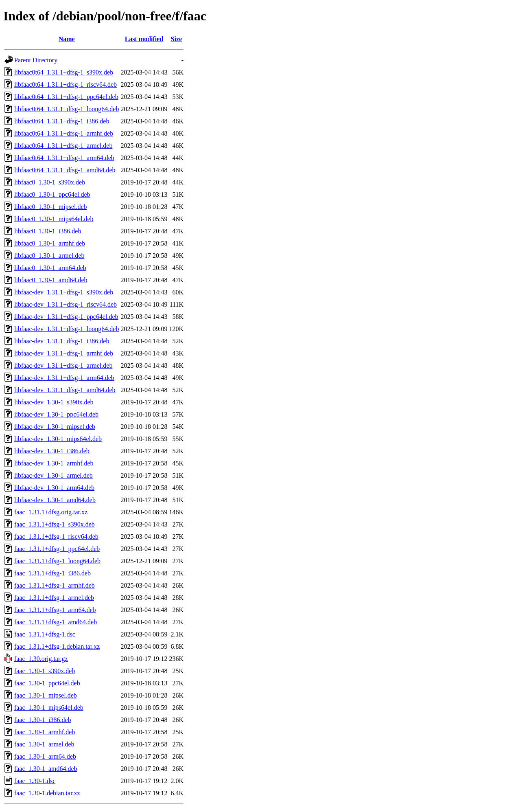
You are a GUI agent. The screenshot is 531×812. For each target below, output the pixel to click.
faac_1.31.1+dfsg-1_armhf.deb (55, 585)
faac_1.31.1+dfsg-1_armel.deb (54, 598)
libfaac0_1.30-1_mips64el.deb (54, 219)
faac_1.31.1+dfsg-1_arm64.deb (55, 610)
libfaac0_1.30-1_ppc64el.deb (52, 194)
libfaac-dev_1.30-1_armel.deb (54, 475)
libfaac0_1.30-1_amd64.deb (51, 280)
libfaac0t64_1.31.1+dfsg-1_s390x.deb (64, 72)
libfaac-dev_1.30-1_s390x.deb (54, 402)
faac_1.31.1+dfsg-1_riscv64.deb (56, 537)
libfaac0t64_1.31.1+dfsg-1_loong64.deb (67, 109)
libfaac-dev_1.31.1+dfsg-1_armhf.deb (64, 353)
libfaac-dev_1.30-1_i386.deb (52, 451)
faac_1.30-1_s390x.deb (45, 671)
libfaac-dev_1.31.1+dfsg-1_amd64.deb (65, 390)
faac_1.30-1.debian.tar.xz (47, 793)
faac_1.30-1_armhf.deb (45, 732)
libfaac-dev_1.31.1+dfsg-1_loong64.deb (67, 329)
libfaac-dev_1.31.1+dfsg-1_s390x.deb (64, 292)
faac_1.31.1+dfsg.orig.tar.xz (51, 512)
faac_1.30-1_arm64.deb (45, 756)
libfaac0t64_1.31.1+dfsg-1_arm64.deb (64, 158)
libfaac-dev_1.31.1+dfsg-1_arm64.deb (64, 378)
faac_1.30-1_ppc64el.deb (47, 683)
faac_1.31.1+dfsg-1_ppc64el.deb (57, 549)
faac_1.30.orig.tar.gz (41, 659)
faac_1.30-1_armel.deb (44, 744)
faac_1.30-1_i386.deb (43, 720)
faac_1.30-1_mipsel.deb (46, 695)
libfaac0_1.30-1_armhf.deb (50, 243)
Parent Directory (36, 60)
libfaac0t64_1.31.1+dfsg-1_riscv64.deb (66, 84)
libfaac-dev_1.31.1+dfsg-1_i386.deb (62, 341)
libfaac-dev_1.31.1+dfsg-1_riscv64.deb (66, 304)
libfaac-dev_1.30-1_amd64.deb (55, 500)
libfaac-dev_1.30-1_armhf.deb (54, 463)
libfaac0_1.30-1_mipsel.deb (51, 207)
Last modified (144, 39)
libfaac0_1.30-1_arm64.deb (50, 268)
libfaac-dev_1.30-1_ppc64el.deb (56, 414)
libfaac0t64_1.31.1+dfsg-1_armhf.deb (64, 133)
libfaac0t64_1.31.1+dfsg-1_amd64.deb (65, 170)
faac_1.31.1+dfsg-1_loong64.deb (57, 561)
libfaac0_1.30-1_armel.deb (49, 256)
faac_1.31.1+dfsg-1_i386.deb (52, 573)
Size (177, 39)
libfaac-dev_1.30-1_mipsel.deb (55, 427)
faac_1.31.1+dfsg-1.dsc (45, 634)
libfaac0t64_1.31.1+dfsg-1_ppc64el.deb (66, 97)
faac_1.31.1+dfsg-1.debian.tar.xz (57, 646)
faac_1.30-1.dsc (35, 781)
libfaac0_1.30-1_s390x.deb (50, 182)
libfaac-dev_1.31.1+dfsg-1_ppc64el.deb (66, 317)
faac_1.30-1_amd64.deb (46, 769)
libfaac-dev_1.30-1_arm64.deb (54, 488)
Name (67, 39)
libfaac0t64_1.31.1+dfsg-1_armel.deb (63, 146)
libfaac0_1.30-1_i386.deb (48, 231)
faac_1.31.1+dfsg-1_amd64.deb (56, 622)
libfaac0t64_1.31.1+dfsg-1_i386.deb (62, 121)
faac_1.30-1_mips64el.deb (49, 708)
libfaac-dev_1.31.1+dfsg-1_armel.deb (63, 365)
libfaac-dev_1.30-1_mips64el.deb (58, 439)
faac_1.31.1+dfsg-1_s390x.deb (55, 524)
